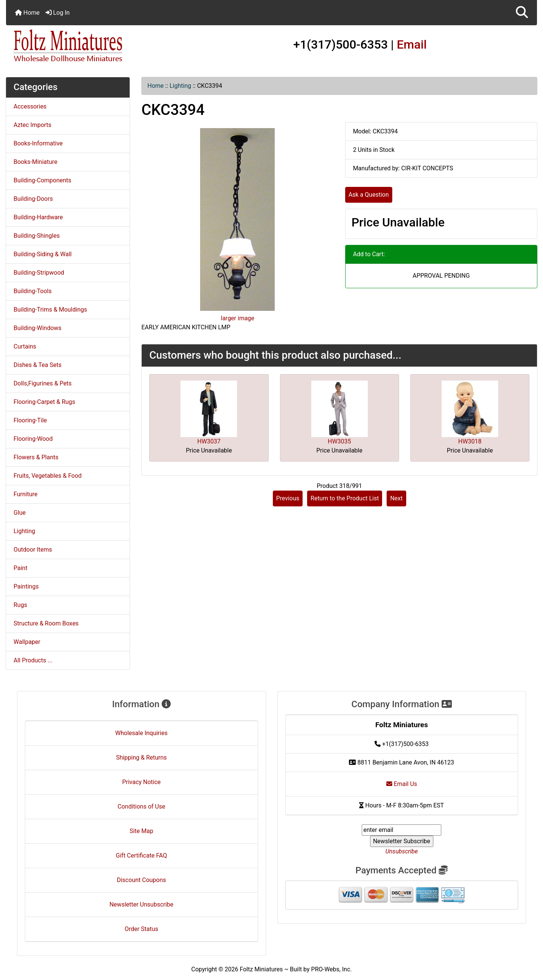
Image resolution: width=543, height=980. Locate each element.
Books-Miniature (35, 162)
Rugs (20, 605)
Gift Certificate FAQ (141, 855)
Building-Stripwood (39, 273)
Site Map (141, 831)
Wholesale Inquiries (141, 733)
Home (27, 13)
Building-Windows (37, 328)
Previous (288, 498)
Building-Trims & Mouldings (50, 310)
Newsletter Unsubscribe (141, 904)
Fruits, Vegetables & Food (48, 476)
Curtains (25, 346)
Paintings (26, 586)
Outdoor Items (33, 550)
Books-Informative (38, 143)
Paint (21, 568)
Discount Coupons (141, 880)
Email (412, 44)
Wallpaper (27, 642)
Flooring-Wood (33, 439)
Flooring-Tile (30, 420)
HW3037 (209, 441)
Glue (20, 513)
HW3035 (340, 441)
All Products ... (33, 660)
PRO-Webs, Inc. (332, 969)
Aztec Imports (32, 125)
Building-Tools (33, 291)
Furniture (25, 494)
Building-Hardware (38, 217)
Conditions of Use (141, 806)
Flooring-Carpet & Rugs (44, 402)
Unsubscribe (402, 851)
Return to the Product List (345, 498)
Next (396, 498)
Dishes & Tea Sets (37, 365)
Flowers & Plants (36, 457)
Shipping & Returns (141, 758)
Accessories (30, 106)
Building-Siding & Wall (43, 254)
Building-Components (42, 180)
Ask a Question (369, 195)
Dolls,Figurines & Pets (43, 383)
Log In (58, 13)
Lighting (180, 86)
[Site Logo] (95, 46)
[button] (522, 13)
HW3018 (470, 441)
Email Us (402, 784)
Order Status (141, 929)
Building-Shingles (37, 236)
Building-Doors (33, 199)
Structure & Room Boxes (46, 623)
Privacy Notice (141, 782)
